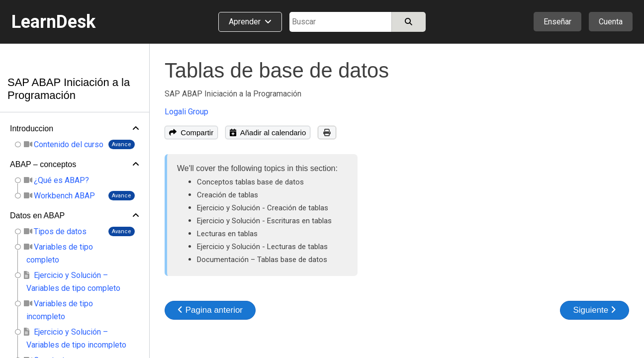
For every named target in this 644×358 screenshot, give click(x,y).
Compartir (191, 133)
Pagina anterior (210, 310)
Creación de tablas (228, 195)
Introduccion (32, 129)
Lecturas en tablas (227, 234)
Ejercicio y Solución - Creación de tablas (263, 208)
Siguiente (595, 310)
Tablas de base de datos (277, 70)
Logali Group (186, 112)
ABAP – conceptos (43, 164)
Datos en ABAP (37, 216)
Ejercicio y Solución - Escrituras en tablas (264, 221)
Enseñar (557, 22)
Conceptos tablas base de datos (250, 182)
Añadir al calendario (268, 133)
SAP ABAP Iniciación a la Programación (69, 89)
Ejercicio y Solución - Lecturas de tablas (262, 247)
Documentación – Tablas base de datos (262, 260)
